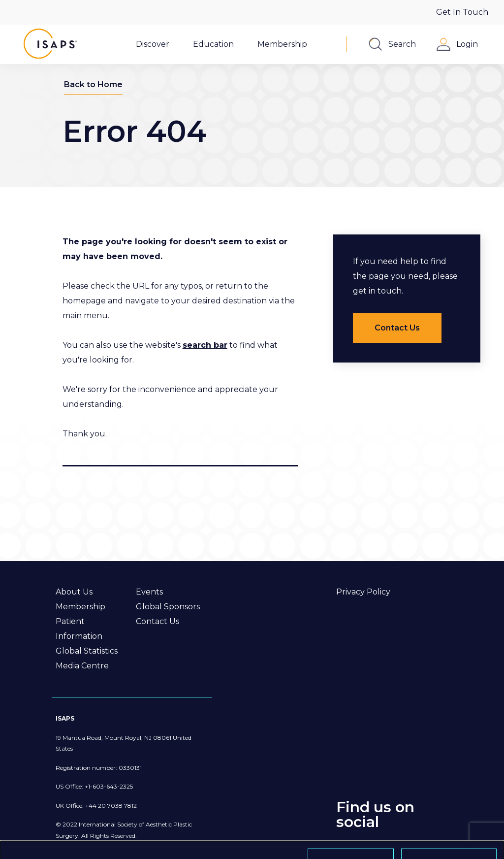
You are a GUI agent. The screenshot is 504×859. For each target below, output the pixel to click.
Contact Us (157, 621)
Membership (80, 607)
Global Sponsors (168, 607)
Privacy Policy (363, 592)
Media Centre (82, 666)
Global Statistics (87, 651)
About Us (74, 592)
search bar (205, 345)
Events (149, 592)
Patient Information (79, 629)
